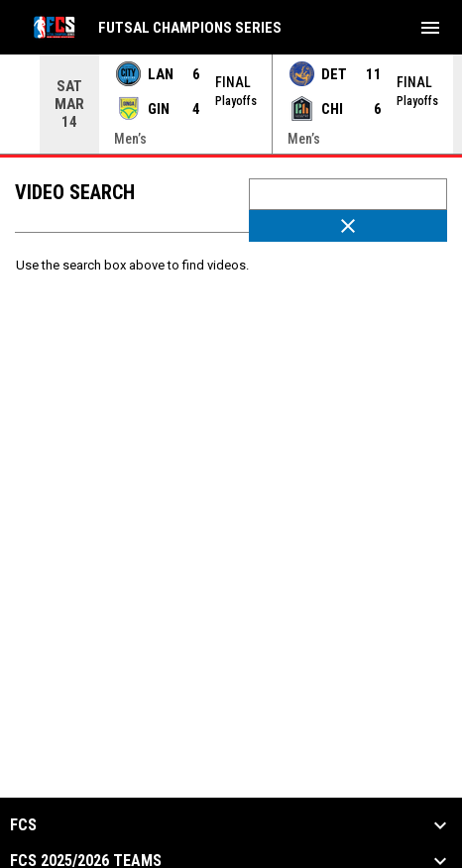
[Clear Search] (348, 226)
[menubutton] (430, 28)
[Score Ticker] (231, 104)
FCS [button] (23, 825)
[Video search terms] (348, 194)
